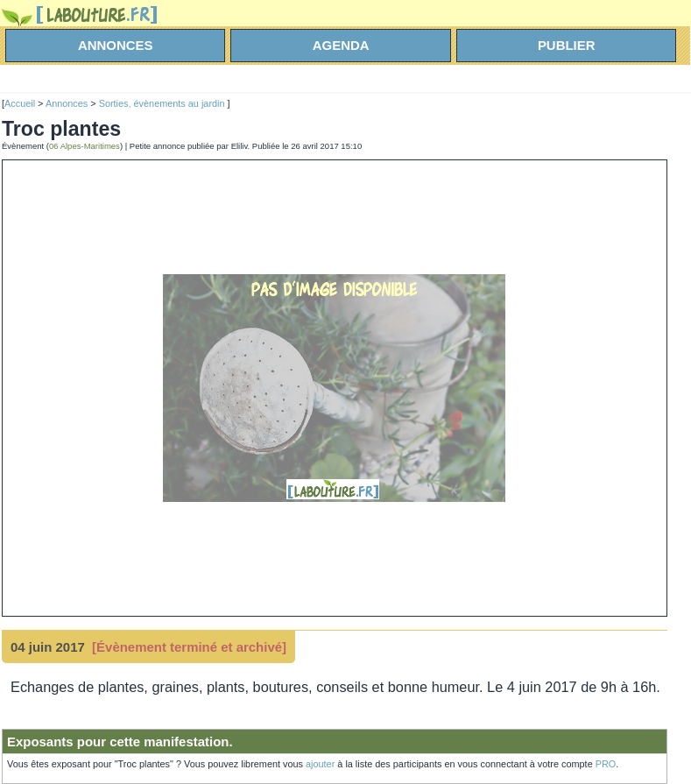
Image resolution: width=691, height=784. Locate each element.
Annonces (67, 103)
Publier (567, 45)
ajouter (320, 764)
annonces (116, 45)
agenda (341, 45)
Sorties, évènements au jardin (163, 103)
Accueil (20, 103)
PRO (606, 764)
